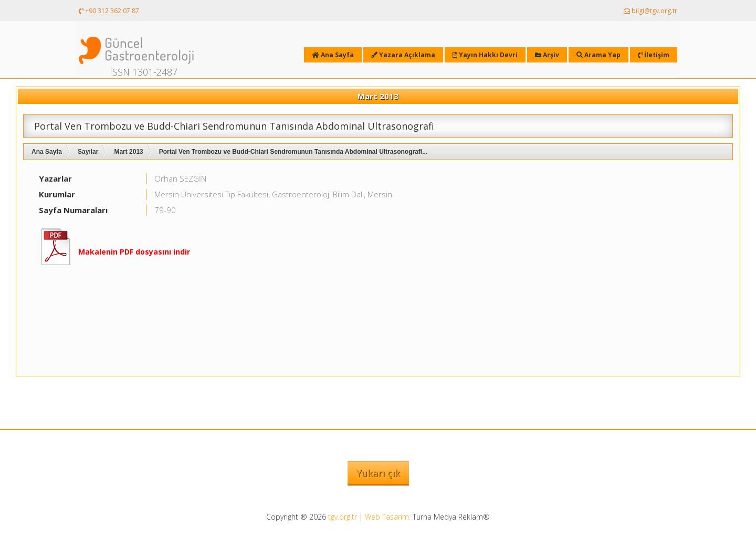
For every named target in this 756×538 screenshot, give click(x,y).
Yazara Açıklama (403, 55)
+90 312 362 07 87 (109, 11)
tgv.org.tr (343, 517)
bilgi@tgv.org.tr (650, 11)
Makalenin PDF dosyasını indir (134, 252)
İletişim (654, 55)
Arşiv (547, 55)
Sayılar (88, 152)
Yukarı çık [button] (378, 473)
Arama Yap (598, 55)
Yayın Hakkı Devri (485, 55)
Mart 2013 (128, 152)
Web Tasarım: (388, 517)
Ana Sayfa (47, 152)
